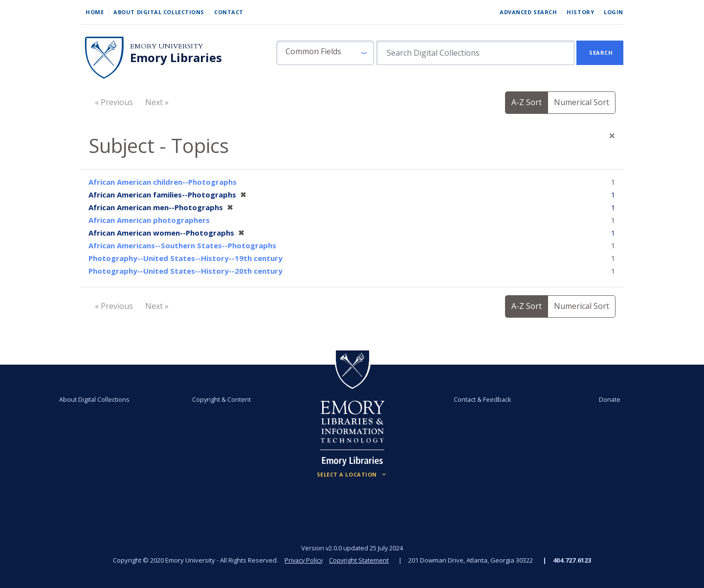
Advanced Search (528, 12)
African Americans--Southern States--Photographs (182, 245)
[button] (325, 53)
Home (95, 12)
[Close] (612, 135)
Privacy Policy (303, 560)
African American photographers (149, 220)
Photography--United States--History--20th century (186, 271)
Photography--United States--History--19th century (186, 258)
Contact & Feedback (481, 399)
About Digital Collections (159, 12)
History (580, 12)
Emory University (166, 46)
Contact (229, 12)
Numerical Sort (582, 102)
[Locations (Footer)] (352, 475)
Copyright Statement (360, 560)
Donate (603, 399)
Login (614, 12)
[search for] (475, 53)
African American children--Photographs (163, 182)
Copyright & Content (223, 399)
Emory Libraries (176, 58)
